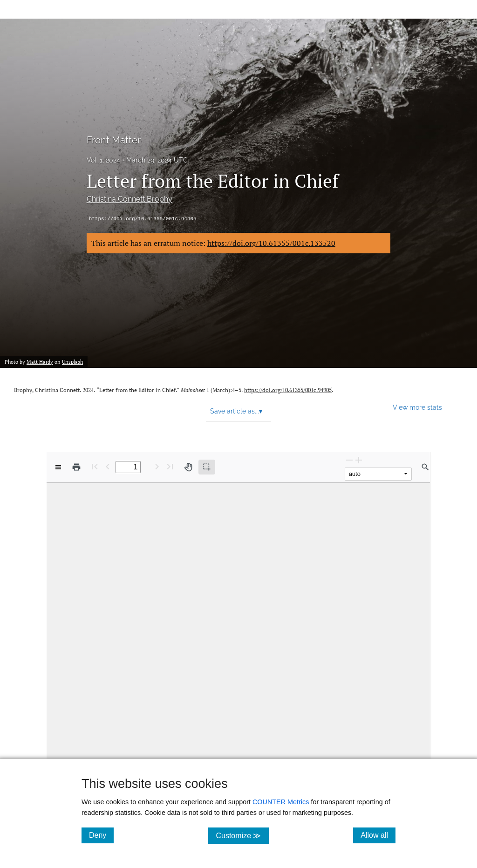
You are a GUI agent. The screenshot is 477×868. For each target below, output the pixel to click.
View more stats (417, 407)
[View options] (58, 467)
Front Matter (114, 140)
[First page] (95, 466)
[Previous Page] (108, 466)
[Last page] (170, 466)
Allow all (378, 835)
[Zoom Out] (349, 460)
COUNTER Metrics (281, 802)
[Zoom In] (359, 460)
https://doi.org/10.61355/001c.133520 (271, 243)
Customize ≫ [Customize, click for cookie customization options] (242, 835)
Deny (101, 835)
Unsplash (72, 362)
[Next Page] (157, 466)
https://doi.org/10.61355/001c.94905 (143, 219)
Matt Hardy (40, 362)
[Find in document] (425, 467)
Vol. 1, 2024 (103, 160)
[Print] (76, 467)
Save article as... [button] (236, 411)
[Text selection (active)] (207, 467)
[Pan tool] (188, 467)
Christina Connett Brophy (129, 199)
